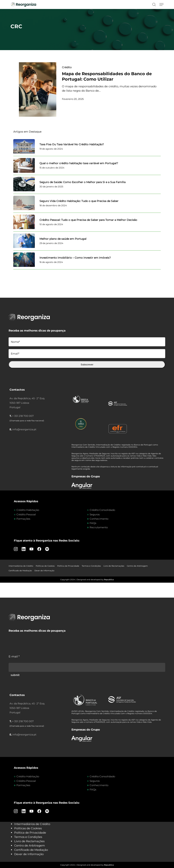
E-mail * (14, 656)
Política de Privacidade (68, 566)
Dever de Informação (44, 571)
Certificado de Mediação (20, 571)
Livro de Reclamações (114, 566)
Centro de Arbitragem (137, 566)
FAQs (93, 523)
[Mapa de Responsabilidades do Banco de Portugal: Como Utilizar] (38, 89)
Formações (23, 519)
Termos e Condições (91, 566)
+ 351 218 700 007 (23, 416)
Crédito (67, 67)
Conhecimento (99, 519)
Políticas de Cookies (45, 566)
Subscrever (87, 365)
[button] (161, 4)
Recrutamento (99, 527)
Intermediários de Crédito (21, 566)
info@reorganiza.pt (24, 429)
